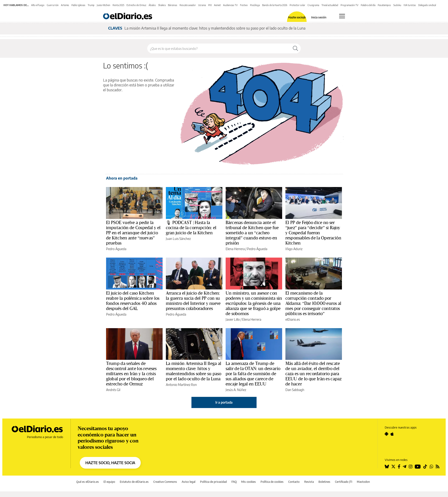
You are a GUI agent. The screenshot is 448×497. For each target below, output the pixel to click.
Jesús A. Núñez (236, 390)
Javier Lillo (233, 319)
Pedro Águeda (116, 249)
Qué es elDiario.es (88, 482)
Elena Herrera (235, 249)
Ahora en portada (122, 178)
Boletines (324, 482)
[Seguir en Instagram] (411, 466)
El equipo (109, 482)
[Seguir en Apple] (392, 434)
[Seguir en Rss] (438, 466)
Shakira (162, 5)
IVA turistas (410, 5)
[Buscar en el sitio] (219, 48)
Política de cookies (272, 482)
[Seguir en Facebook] (399, 466)
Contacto (294, 482)
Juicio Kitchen (104, 5)
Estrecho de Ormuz (136, 5)
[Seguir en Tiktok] (425, 466)
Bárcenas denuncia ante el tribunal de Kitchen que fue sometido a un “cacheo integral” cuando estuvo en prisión (252, 233)
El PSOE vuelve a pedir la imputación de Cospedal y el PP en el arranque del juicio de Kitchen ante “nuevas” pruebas (133, 233)
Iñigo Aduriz (294, 249)
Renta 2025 (118, 5)
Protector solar (297, 5)
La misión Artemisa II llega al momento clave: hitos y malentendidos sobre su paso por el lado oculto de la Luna (215, 28)
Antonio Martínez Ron (181, 385)
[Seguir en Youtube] (418, 466)
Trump (91, 5)
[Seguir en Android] (386, 434)
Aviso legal (189, 482)
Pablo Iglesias (78, 5)
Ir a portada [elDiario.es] (224, 402)
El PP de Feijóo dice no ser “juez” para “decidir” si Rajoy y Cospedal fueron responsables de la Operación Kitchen (313, 233)
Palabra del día (368, 5)
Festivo (244, 5)
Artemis (65, 5)
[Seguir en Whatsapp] (431, 466)
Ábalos (152, 5)
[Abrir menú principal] (342, 16)
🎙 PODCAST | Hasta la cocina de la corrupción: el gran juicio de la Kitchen (191, 228)
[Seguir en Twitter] (393, 466)
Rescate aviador (188, 5)
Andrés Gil (113, 390)
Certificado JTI (344, 482)
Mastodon (363, 482)
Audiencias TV (230, 5)
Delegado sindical (427, 5)
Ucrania (202, 5)
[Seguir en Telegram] (405, 466)
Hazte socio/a (297, 17)
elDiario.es (293, 319)
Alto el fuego (38, 5)
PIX (210, 5)
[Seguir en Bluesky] (387, 466)
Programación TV (349, 5)
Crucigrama (313, 5)
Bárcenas (173, 5)
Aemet (217, 5)
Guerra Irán (53, 5)
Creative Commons (165, 482)
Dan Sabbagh (295, 390)
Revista (309, 482)
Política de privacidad (213, 482)
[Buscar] (295, 48)
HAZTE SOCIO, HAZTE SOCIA (110, 463)
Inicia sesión (319, 17)
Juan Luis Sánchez (178, 239)
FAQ (234, 482)
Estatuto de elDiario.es (134, 482)
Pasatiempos (384, 5)
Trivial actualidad (330, 5)
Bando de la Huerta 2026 (275, 5)
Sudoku (397, 5)
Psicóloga (255, 5)
